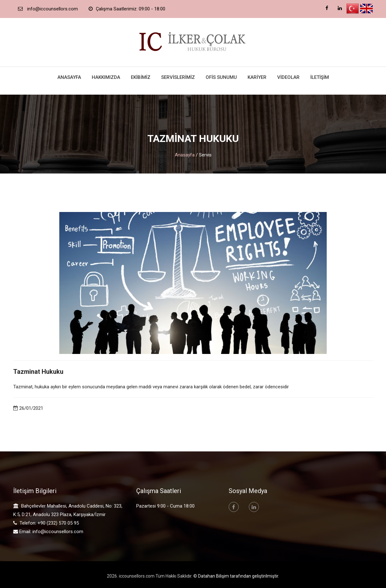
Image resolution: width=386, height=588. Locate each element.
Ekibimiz (141, 77)
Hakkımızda (106, 77)
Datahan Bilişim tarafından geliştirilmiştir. (239, 576)
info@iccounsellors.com (58, 532)
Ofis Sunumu (221, 77)
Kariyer (257, 77)
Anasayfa (69, 77)
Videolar (288, 77)
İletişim (320, 77)
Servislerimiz (178, 77)
